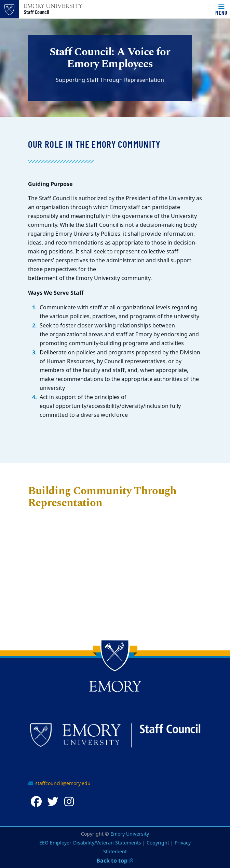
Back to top (115, 860)
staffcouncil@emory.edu (59, 784)
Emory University (130, 834)
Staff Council (36, 12)
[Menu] (221, 9)
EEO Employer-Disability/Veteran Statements (90, 843)
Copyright (158, 843)
